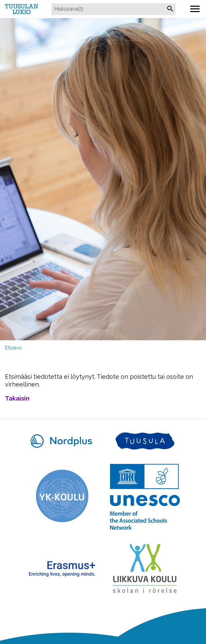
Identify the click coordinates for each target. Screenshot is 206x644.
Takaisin (17, 398)
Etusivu (13, 348)
